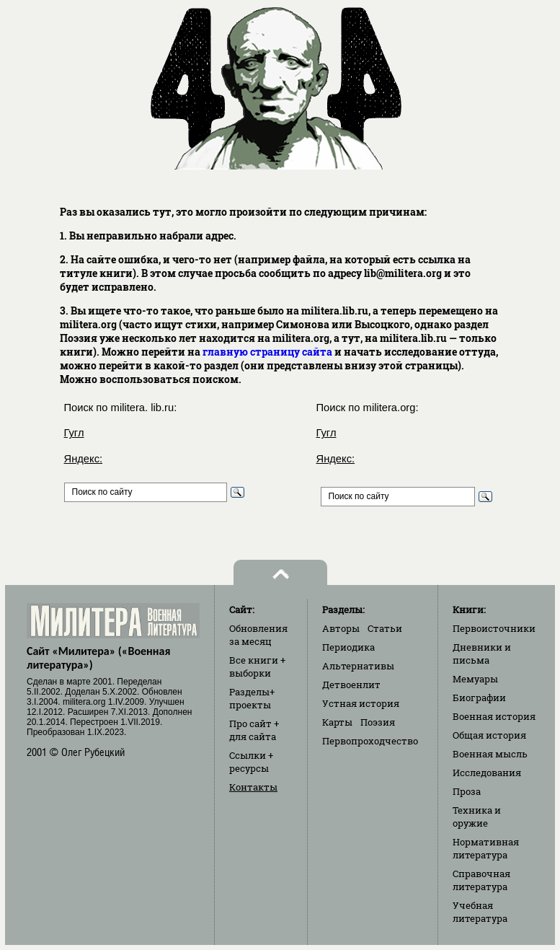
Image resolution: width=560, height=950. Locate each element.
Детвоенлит (351, 685)
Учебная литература (480, 912)
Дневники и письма (482, 654)
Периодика (348, 647)
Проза (467, 791)
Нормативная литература (486, 848)
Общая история (489, 735)
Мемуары (475, 679)
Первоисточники (494, 628)
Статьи (385, 628)
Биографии (479, 698)
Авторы (341, 628)
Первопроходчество (370, 741)
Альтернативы (358, 666)
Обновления (258, 635)
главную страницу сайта (267, 352)
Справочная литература (481, 880)
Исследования (487, 773)
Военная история (494, 716)
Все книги (257, 667)
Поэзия (378, 722)
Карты (337, 722)
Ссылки (251, 762)
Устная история (361, 703)
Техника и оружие (477, 817)
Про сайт (254, 730)
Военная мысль (490, 754)
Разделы (252, 698)
